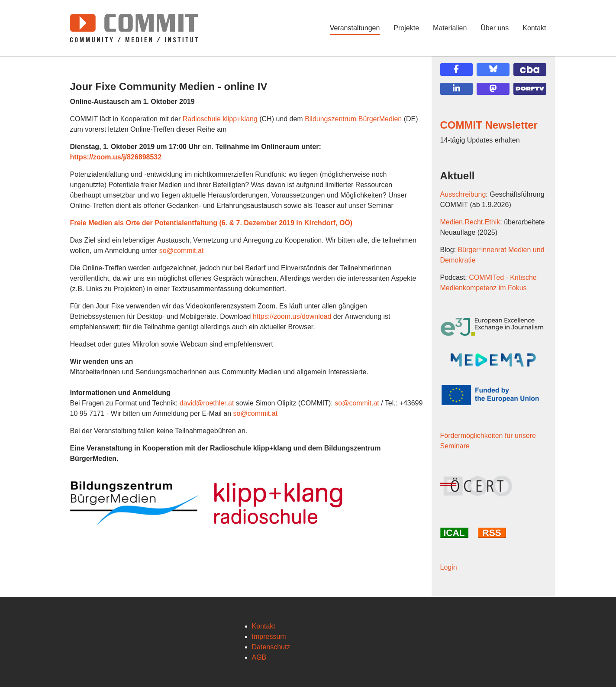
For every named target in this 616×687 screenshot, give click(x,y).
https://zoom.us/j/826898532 (116, 157)
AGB (259, 657)
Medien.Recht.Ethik (470, 222)
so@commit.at (181, 251)
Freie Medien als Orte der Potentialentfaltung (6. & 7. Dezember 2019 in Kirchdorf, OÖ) (211, 223)
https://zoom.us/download (292, 316)
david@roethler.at (207, 403)
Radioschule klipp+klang (220, 119)
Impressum (269, 637)
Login (449, 567)
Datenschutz (271, 647)
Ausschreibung (463, 194)
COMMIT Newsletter (489, 125)
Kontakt (264, 626)
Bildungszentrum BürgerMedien (353, 119)
